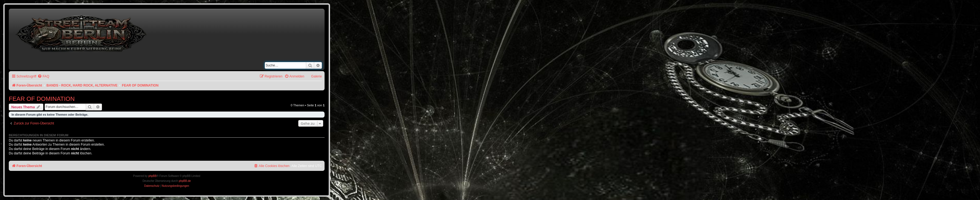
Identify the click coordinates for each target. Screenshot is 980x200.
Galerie (316, 76)
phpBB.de (185, 181)
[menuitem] (43, 77)
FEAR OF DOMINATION (42, 99)
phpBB (152, 176)
